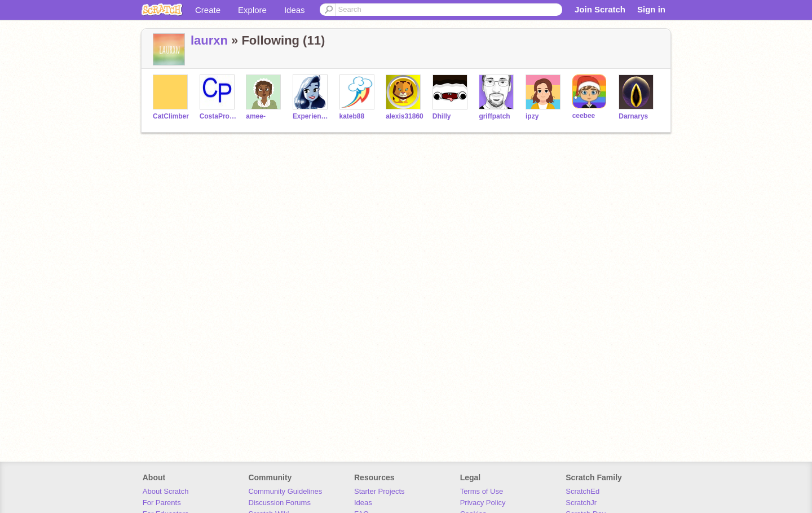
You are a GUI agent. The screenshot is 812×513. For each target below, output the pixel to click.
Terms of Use (482, 491)
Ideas (295, 10)
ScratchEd (582, 491)
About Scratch (166, 491)
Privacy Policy (483, 503)
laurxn (209, 40)
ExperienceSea (312, 116)
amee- (256, 116)
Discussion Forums (279, 503)
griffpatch (494, 116)
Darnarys (633, 116)
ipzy (532, 116)
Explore (252, 10)
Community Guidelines (285, 491)
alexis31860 (405, 116)
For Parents (162, 503)
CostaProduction (219, 116)
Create (208, 10)
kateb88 (352, 116)
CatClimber (171, 116)
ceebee (584, 116)
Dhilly (442, 116)
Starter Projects (379, 491)
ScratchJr (581, 503)
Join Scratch (600, 9)
